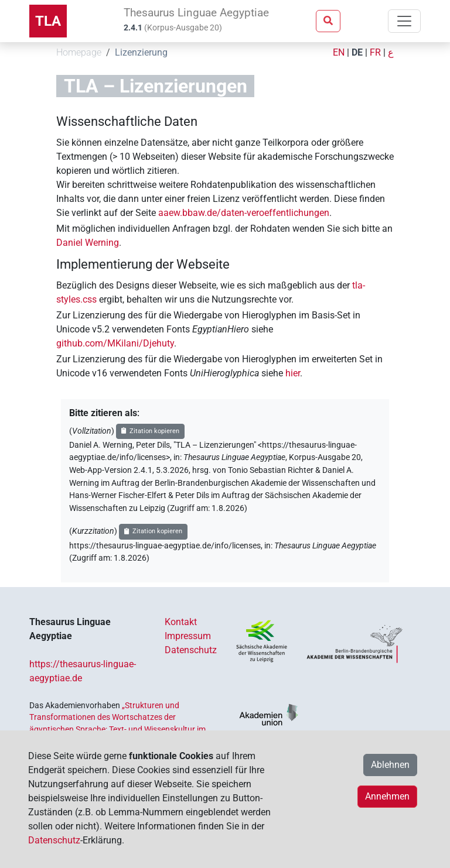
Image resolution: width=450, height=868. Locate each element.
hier (293, 373)
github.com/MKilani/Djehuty (115, 343)
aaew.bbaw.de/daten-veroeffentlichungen (244, 213)
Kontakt (181, 622)
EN (339, 52)
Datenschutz (191, 650)
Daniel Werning (88, 243)
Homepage (79, 52)
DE (357, 52)
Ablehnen (390, 765)
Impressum (188, 636)
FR (375, 52)
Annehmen (387, 796)
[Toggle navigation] (404, 21)
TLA (48, 21)
